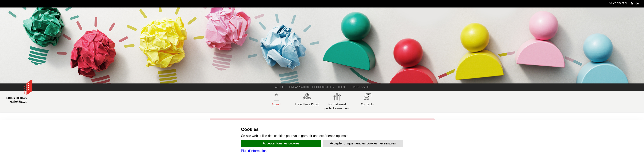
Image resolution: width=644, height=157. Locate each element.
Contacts (367, 99)
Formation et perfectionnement (337, 101)
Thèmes (343, 87)
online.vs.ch (360, 87)
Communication (323, 87)
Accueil (280, 87)
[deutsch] (637, 3)
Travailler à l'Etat (307, 99)
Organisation (299, 87)
